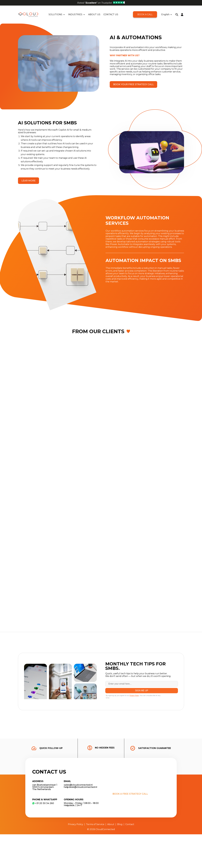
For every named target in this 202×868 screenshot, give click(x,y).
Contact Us (111, 14)
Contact (130, 824)
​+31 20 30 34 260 (43, 803)
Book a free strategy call (130, 794)
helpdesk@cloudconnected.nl (80, 787)
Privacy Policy (76, 824)
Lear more (29, 181)
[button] (177, 15)
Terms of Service (95, 824)
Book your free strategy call (133, 84)
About (111, 824)
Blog (120, 824)
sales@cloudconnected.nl (78, 785)
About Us (94, 14)
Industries (75, 14)
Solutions (55, 14)
